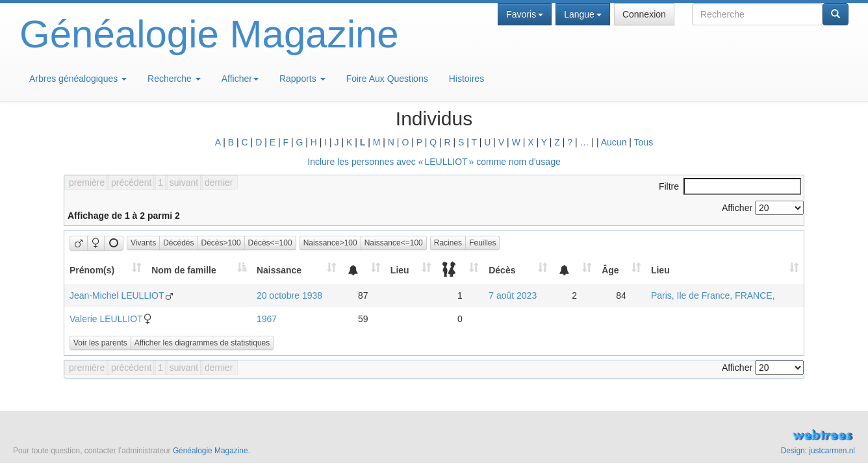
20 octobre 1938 (289, 295)
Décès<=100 (270, 243)
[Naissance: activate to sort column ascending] (296, 270)
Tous (644, 142)
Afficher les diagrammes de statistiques (202, 343)
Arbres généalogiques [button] (78, 79)
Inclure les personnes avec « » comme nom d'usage (434, 162)
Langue (583, 14)
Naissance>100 (330, 243)
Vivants (143, 243)
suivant (184, 182)
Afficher (240, 79)
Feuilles (482, 243)
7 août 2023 (513, 295)
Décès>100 (221, 243)
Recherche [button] (174, 79)
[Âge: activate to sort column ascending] (621, 270)
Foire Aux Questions (387, 79)
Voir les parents (100, 343)
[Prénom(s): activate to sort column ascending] (106, 270)
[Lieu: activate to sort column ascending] (411, 270)
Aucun (614, 142)
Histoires (466, 79)
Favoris (525, 14)
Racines (448, 243)
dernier (219, 182)
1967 (267, 319)
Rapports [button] (302, 79)
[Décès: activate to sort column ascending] (518, 270)
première (87, 182)
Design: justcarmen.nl (818, 451)
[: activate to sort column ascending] (363, 270)
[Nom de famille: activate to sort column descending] (199, 270)
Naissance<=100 (394, 243)
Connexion (644, 14)
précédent (131, 182)
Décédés (178, 243)
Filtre (730, 186)
